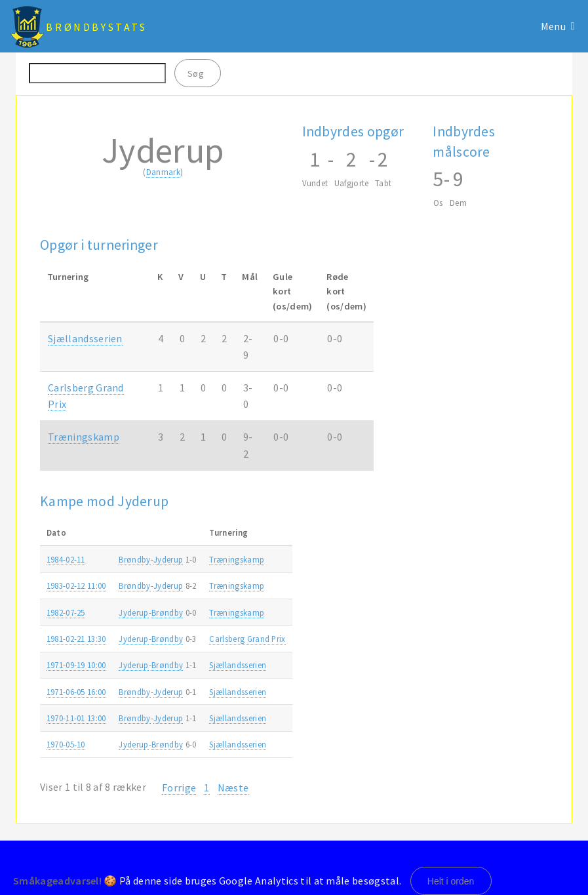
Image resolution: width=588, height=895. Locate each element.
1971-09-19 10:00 (76, 665)
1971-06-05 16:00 (76, 692)
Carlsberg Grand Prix (247, 639)
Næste (233, 787)
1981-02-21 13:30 (76, 639)
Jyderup (168, 559)
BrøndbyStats (96, 27)
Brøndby (134, 559)
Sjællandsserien (85, 338)
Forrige (179, 787)
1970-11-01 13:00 (76, 718)
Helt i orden (451, 881)
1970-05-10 (66, 744)
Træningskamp (84, 437)
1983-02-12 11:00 (76, 586)
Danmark (163, 172)
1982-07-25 (66, 612)
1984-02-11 (66, 559)
